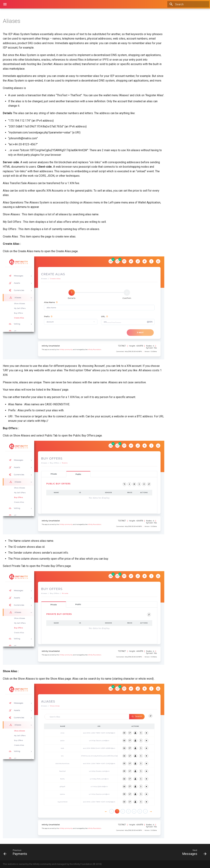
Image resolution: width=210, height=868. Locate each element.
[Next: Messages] (157, 852)
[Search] (189, 4)
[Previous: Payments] (53, 852)
